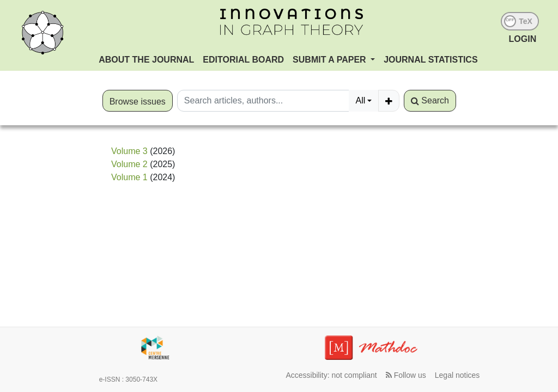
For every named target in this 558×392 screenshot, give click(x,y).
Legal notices (457, 375)
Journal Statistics (430, 60)
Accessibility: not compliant (331, 375)
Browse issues (138, 102)
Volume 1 (129, 177)
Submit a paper (330, 60)
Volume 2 (129, 164)
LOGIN (523, 39)
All (360, 100)
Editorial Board (243, 60)
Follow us (406, 375)
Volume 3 (129, 151)
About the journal (146, 60)
